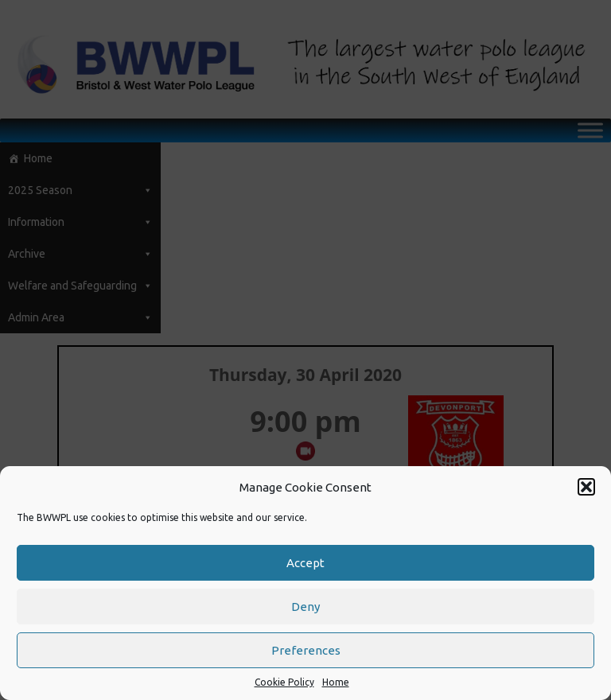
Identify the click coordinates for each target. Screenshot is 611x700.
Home (336, 682)
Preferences (306, 650)
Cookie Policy (284, 682)
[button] (586, 487)
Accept (305, 563)
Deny (305, 607)
